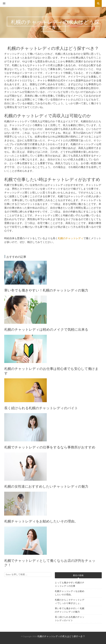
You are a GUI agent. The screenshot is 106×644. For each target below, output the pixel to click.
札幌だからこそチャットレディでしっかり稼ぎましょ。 (70, 602)
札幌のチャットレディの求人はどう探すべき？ (61, 636)
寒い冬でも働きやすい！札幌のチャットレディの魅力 (70, 610)
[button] (3, 4)
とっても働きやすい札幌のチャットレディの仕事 (70, 584)
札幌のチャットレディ (71, 238)
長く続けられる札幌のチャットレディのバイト (70, 619)
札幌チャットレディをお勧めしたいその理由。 (70, 593)
